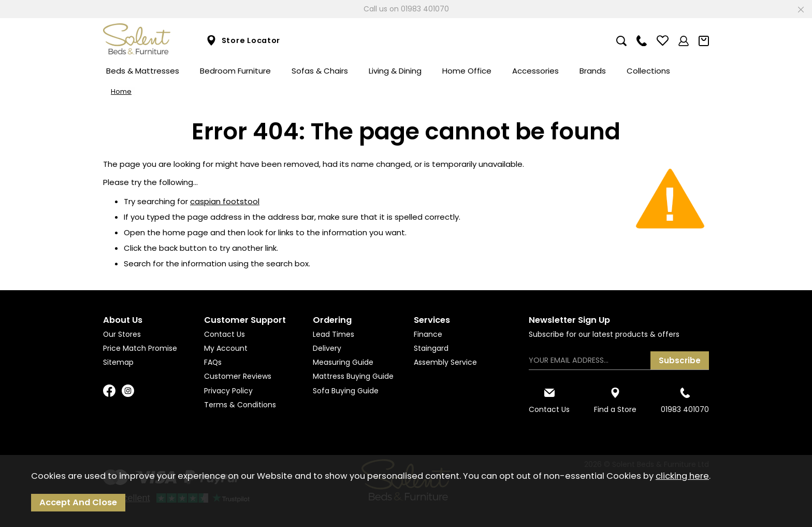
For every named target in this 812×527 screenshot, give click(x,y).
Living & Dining (395, 71)
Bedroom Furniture (235, 71)
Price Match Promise (140, 348)
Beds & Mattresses (143, 71)
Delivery (327, 348)
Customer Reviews (238, 376)
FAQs (213, 362)
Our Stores (122, 334)
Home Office (467, 71)
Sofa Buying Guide (346, 391)
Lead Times (334, 334)
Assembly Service (445, 362)
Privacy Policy (228, 391)
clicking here (682, 476)
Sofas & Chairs (320, 71)
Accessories (535, 71)
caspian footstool (225, 201)
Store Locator (243, 41)
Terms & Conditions (240, 405)
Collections (648, 71)
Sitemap (118, 362)
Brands (593, 71)
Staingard (431, 348)
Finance (428, 334)
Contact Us (224, 334)
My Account (226, 348)
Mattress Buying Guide (353, 376)
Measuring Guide (343, 362)
